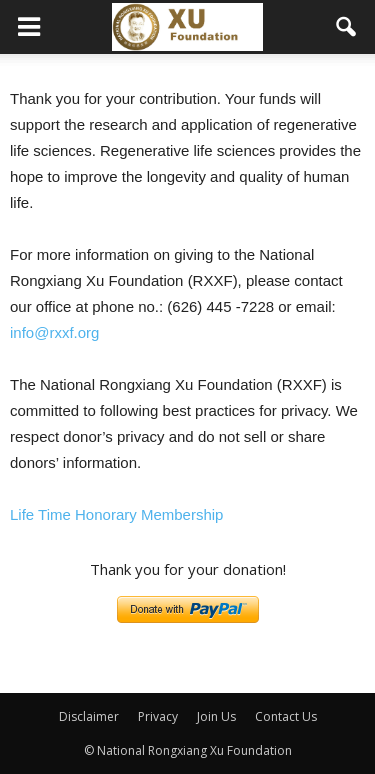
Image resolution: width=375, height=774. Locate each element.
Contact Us (286, 716)
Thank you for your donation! (188, 569)
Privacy (158, 716)
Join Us (216, 716)
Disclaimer (89, 716)
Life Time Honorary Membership (116, 514)
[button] (347, 27)
